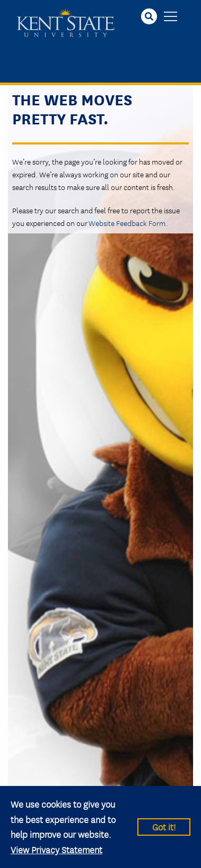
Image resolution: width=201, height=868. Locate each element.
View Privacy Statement (56, 849)
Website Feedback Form (127, 223)
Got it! (164, 826)
